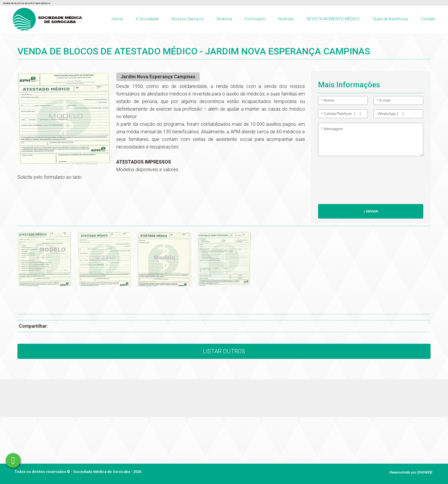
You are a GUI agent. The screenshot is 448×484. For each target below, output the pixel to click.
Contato (428, 19)
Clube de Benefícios (390, 19)
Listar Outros (224, 351)
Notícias (286, 19)
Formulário (255, 19)
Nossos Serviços (188, 19)
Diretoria (224, 19)
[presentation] (342, 183)
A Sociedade (147, 19)
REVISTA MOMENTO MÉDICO (333, 19)
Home (117, 19)
